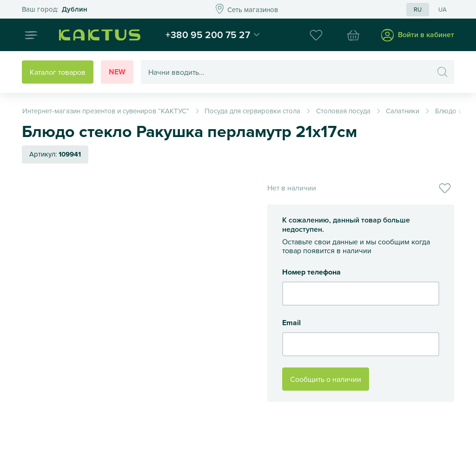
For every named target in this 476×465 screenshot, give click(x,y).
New (117, 72)
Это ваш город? (55, 10)
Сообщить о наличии (326, 379)
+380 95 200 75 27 (208, 34)
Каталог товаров (58, 72)
